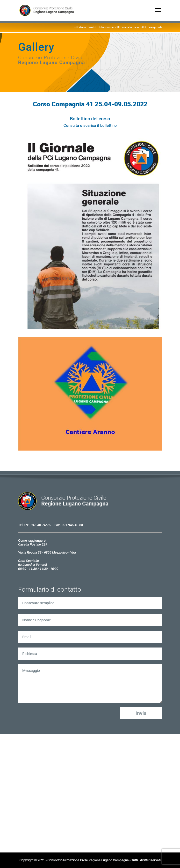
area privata (155, 27)
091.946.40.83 (72, 525)
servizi (92, 27)
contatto (127, 27)
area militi (140, 27)
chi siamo (80, 27)
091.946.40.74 (35, 525)
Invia (141, 713)
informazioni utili (109, 27)
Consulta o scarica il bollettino (90, 126)
